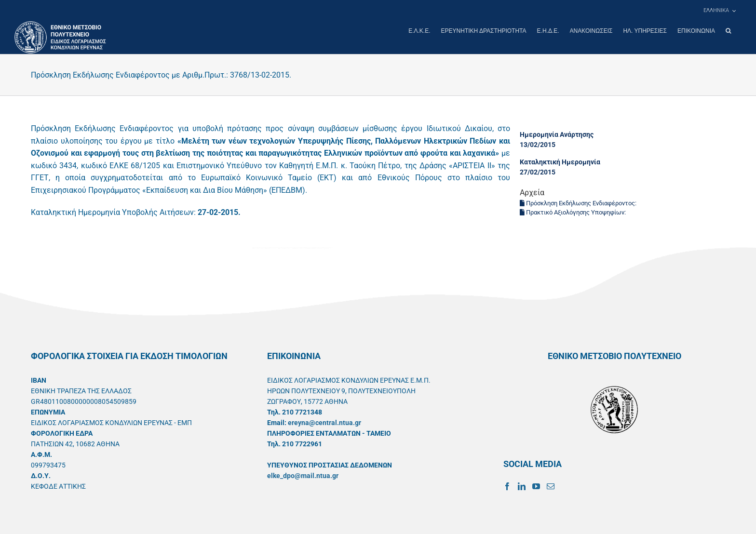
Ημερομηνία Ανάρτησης (557, 134)
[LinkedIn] (522, 486)
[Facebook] (507, 486)
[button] (728, 31)
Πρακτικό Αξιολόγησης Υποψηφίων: (574, 212)
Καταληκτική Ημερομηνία (560, 161)
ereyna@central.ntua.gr (324, 422)
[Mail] (551, 486)
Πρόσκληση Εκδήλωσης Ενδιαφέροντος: (579, 203)
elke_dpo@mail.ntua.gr (303, 475)
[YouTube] (536, 486)
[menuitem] (719, 11)
